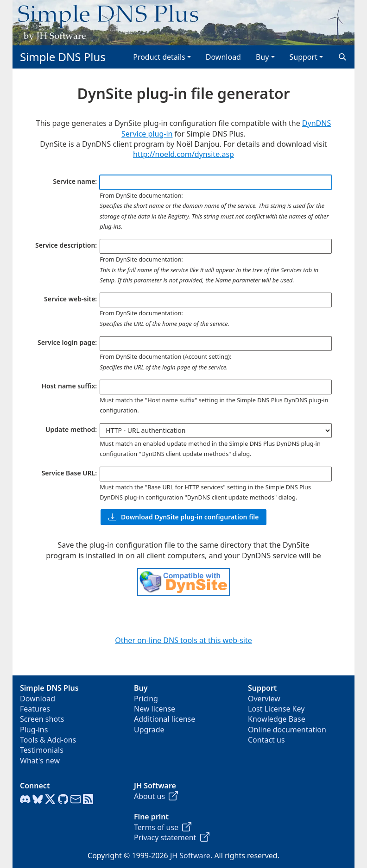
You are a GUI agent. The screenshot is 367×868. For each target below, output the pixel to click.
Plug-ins (34, 730)
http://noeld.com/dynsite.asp (183, 154)
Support (304, 57)
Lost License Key (276, 709)
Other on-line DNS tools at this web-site (183, 640)
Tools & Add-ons (48, 740)
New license (155, 709)
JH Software (190, 856)
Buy (262, 57)
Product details (159, 57)
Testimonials (42, 750)
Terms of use (163, 827)
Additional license (165, 719)
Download (223, 57)
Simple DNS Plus (63, 57)
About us (156, 796)
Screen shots (42, 719)
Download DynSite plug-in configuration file (184, 517)
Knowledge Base (277, 719)
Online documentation (287, 730)
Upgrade (149, 730)
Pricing (146, 699)
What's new (40, 761)
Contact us (266, 740)
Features (35, 709)
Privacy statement (172, 837)
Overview (264, 699)
